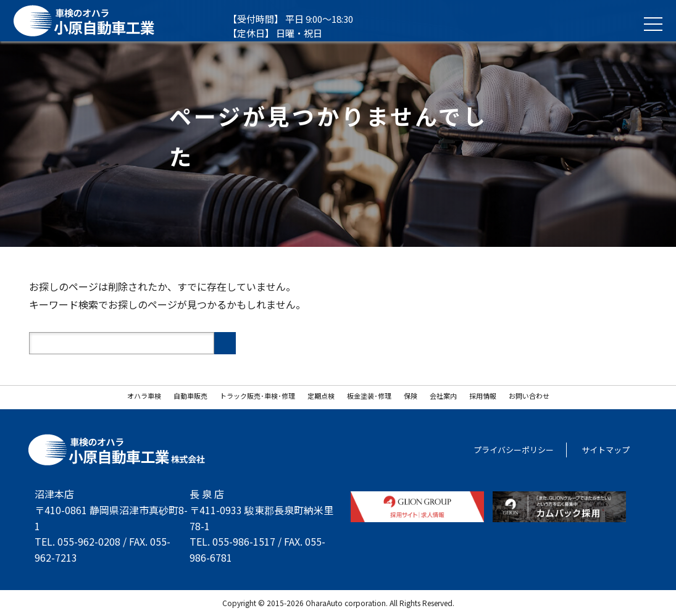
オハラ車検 (144, 396)
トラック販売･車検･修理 (257, 396)
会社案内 (443, 396)
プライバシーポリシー (514, 450)
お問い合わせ (529, 396)
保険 (411, 396)
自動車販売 (190, 396)
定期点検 (321, 396)
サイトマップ (606, 450)
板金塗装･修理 (369, 396)
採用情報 (483, 396)
